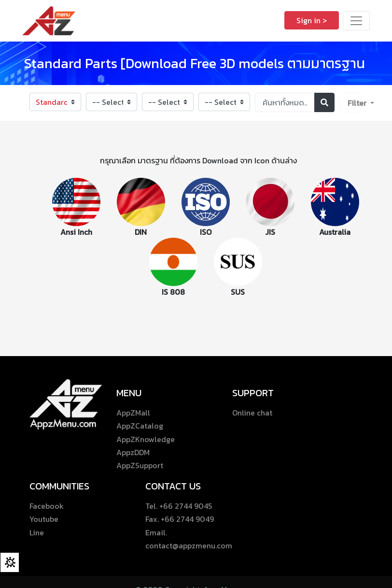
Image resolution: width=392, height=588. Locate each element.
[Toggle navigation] (356, 21)
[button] (351, 103)
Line (37, 532)
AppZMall (133, 413)
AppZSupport (140, 465)
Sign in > (312, 20)
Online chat (252, 413)
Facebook (47, 506)
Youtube (44, 519)
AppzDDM (133, 452)
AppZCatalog (140, 426)
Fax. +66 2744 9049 (180, 519)
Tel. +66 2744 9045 (179, 506)
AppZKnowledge (146, 439)
